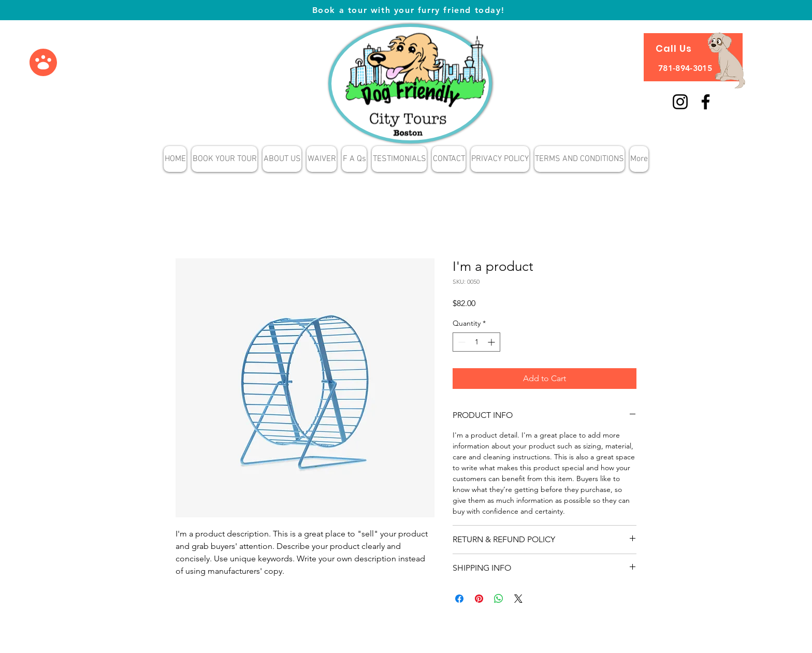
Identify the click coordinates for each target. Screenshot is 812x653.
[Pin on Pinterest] (479, 599)
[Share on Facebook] (459, 599)
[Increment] (492, 342)
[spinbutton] (476, 342)
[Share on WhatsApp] (499, 599)
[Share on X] (518, 599)
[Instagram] (680, 102)
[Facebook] (706, 102)
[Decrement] (461, 342)
